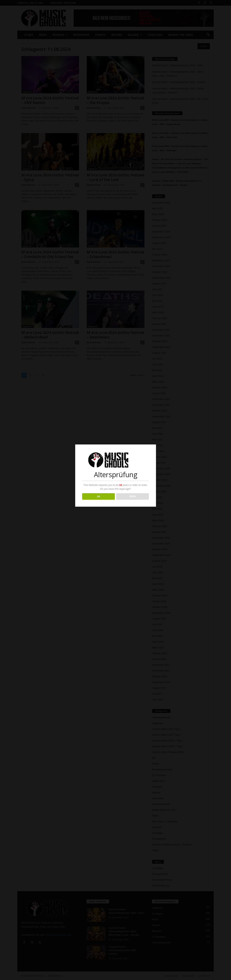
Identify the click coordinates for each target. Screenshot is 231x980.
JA (98, 496)
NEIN (133, 496)
